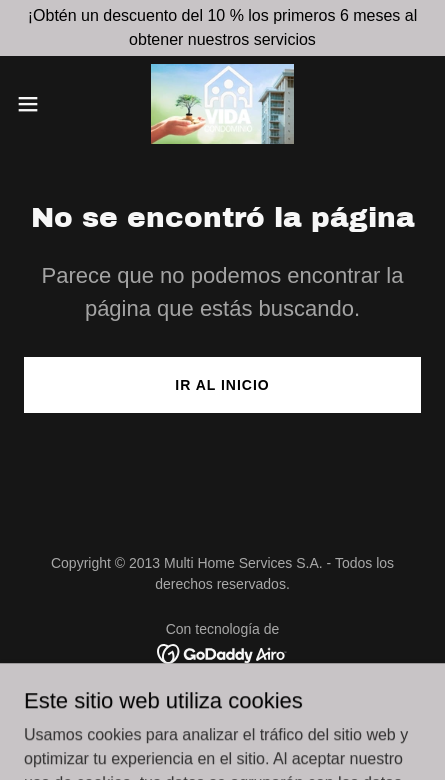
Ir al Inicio (222, 385)
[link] (223, 104)
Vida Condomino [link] (222, 708)
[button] (40, 104)
